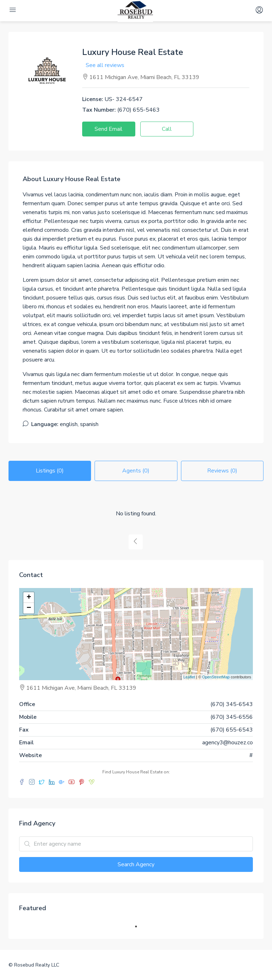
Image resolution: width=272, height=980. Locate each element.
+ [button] (29, 598)
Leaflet (189, 677)
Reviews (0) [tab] (222, 471)
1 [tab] (140, 926)
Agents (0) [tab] (136, 471)
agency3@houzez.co (228, 743)
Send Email (109, 129)
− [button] (29, 608)
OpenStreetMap (216, 677)
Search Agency (136, 864)
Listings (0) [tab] (50, 471)
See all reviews (105, 65)
